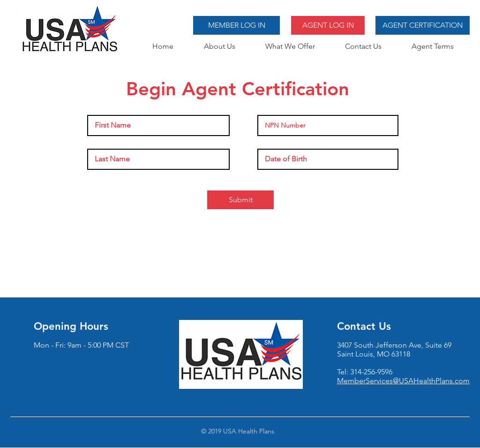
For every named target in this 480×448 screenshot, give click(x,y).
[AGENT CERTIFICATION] (423, 25)
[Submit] (240, 200)
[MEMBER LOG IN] (236, 25)
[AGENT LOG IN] (328, 25)
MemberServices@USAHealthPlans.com (403, 381)
